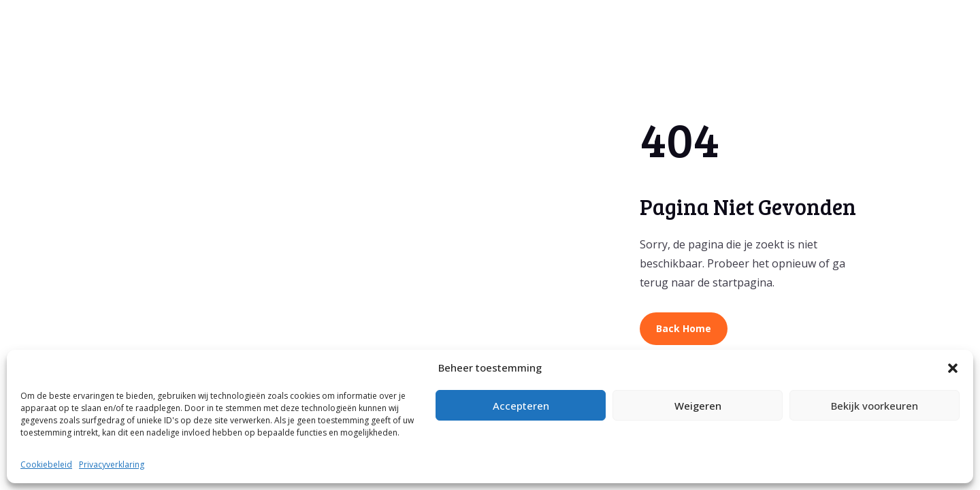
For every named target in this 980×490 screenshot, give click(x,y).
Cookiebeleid (46, 464)
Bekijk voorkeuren (875, 406)
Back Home (684, 328)
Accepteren (521, 406)
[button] (953, 368)
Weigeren (698, 406)
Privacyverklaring (112, 464)
